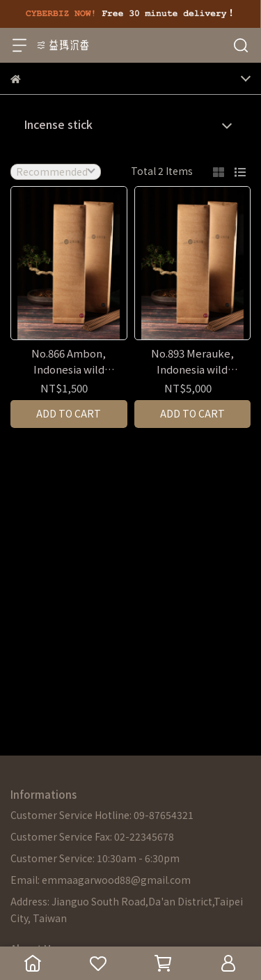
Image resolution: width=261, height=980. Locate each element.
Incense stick (58, 124)
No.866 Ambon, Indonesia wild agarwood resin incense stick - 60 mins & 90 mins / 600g (69, 361)
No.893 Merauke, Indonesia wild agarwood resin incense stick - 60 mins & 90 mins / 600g (192, 361)
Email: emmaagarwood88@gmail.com (101, 880)
